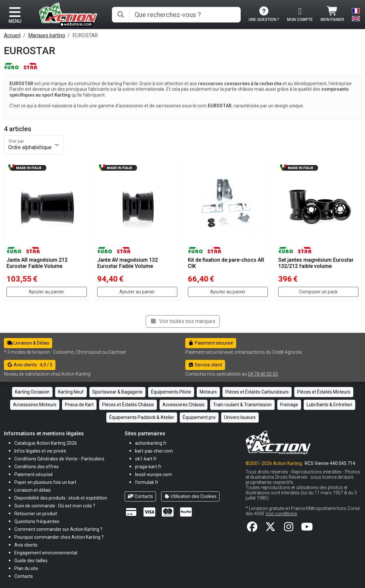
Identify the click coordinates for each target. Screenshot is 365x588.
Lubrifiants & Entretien (329, 405)
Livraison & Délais (28, 343)
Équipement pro (199, 417)
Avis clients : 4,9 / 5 (30, 365)
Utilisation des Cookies (190, 496)
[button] (31, 560)
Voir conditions (281, 514)
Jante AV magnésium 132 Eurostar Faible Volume (128, 263)
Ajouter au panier (46, 292)
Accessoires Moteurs (35, 405)
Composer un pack (318, 292)
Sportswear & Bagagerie (117, 392)
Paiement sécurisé (211, 343)
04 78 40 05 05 (263, 374)
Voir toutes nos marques (183, 321)
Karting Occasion (32, 392)
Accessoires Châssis (183, 405)
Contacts (140, 496)
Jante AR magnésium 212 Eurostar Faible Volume (37, 263)
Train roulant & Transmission (242, 405)
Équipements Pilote (171, 392)
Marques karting (46, 35)
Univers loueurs (240, 417)
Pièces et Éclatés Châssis (128, 405)
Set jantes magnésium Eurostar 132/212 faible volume (316, 263)
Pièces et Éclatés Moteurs (324, 392)
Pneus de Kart (79, 405)
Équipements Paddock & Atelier (142, 417)
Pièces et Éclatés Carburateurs (257, 392)
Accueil (12, 35)
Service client (205, 365)
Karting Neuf (71, 392)
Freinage (289, 405)
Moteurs (208, 392)
